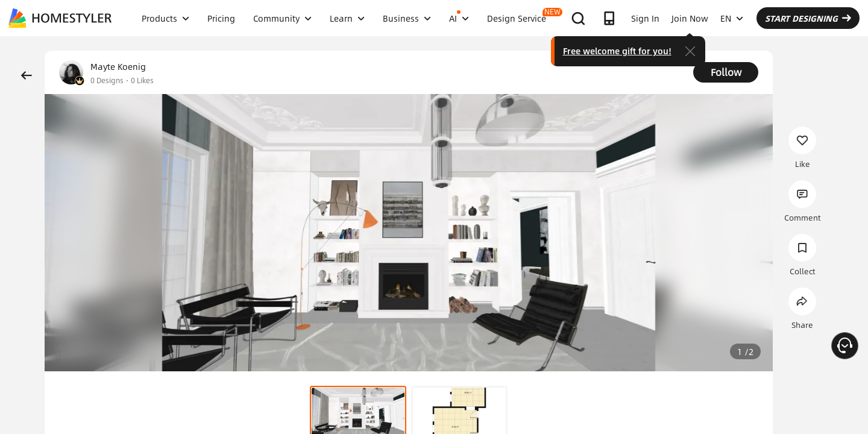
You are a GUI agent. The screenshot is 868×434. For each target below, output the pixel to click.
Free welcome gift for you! (617, 51)
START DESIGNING (808, 18)
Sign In (645, 18)
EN (732, 18)
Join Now (690, 18)
